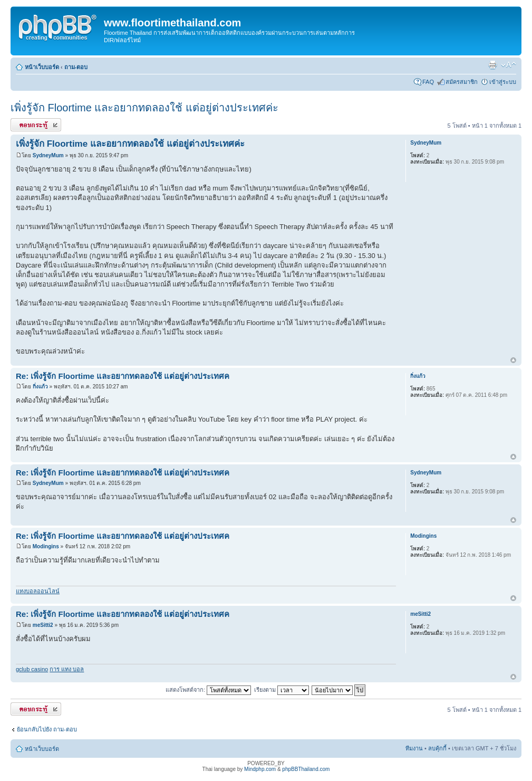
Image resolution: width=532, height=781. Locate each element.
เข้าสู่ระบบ (503, 82)
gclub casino (32, 669)
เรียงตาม (282, 690)
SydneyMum (48, 155)
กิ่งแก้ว (40, 387)
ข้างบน (513, 361)
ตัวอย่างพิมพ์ (492, 65)
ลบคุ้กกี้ (437, 748)
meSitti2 (43, 625)
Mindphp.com (260, 769)
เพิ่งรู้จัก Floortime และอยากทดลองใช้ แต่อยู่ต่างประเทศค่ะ (144, 108)
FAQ (428, 82)
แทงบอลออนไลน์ (38, 591)
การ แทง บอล (67, 669)
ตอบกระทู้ (36, 125)
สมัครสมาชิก (462, 82)
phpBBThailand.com (306, 769)
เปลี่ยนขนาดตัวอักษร (509, 65)
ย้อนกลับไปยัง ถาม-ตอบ (47, 729)
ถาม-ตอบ (76, 67)
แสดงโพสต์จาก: (208, 690)
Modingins (46, 546)
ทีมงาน (414, 748)
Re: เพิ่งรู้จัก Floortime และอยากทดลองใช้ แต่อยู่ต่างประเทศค (123, 376)
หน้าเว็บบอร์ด (42, 67)
